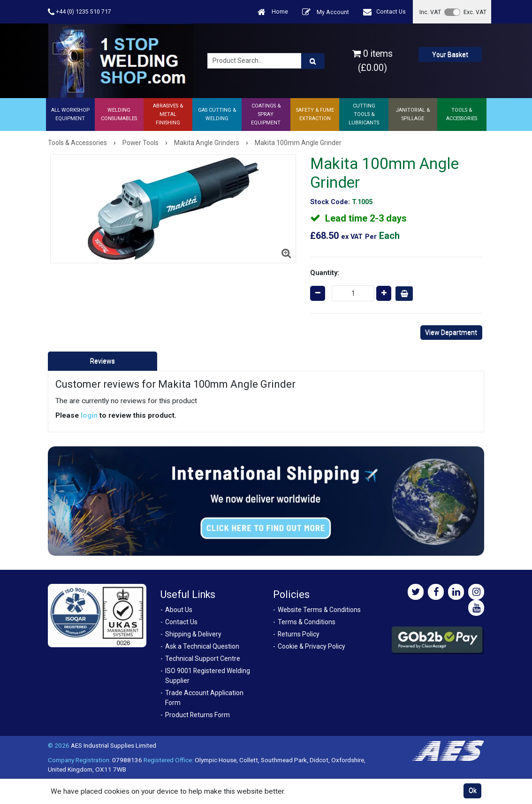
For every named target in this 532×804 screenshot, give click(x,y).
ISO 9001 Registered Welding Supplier (208, 676)
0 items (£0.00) (372, 61)
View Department (451, 332)
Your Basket (450, 54)
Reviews (103, 361)
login (89, 415)
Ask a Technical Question (202, 646)
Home (273, 12)
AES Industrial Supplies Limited (114, 745)
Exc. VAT (475, 12)
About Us (179, 610)
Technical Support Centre (203, 659)
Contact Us (384, 12)
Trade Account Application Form (204, 698)
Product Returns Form (198, 715)
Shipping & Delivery (193, 634)
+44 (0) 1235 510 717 (80, 12)
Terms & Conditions (307, 622)
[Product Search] (313, 61)
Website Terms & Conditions (319, 610)
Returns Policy (299, 634)
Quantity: (325, 273)
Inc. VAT (430, 12)
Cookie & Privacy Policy (312, 646)
